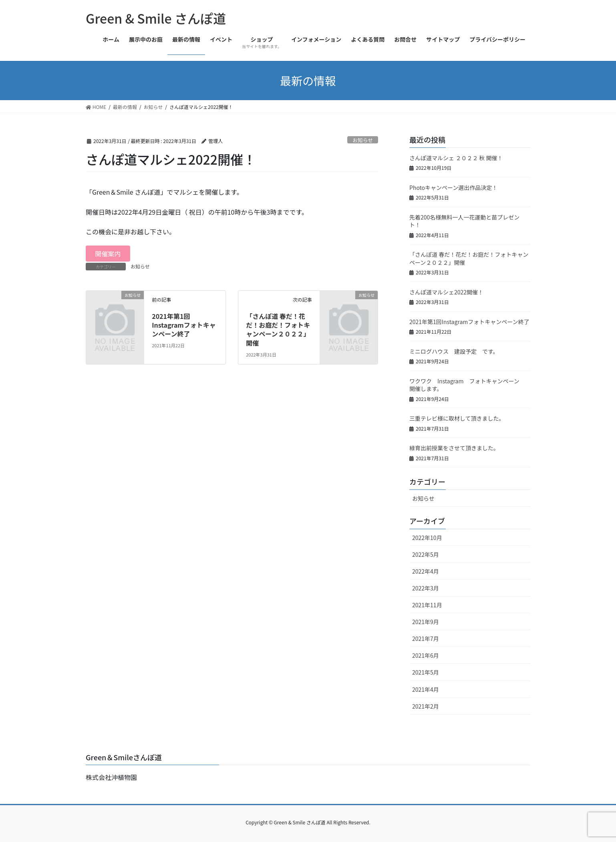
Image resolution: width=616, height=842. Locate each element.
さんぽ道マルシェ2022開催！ (446, 292)
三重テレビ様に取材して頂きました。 (457, 418)
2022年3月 (426, 588)
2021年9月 (426, 622)
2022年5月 (426, 554)
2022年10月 (427, 538)
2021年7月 (426, 639)
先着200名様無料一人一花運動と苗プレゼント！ (464, 221)
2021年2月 (426, 706)
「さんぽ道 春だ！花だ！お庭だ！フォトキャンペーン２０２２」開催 (278, 329)
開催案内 (108, 254)
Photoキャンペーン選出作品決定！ (453, 187)
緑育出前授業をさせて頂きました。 (454, 448)
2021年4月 (426, 689)
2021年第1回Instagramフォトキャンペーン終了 (184, 325)
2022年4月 (426, 571)
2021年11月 (427, 605)
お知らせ (363, 140)
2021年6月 (426, 655)
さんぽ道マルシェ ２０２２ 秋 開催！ (456, 158)
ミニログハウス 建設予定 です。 (454, 351)
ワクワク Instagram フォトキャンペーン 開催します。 (467, 385)
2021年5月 (426, 672)
